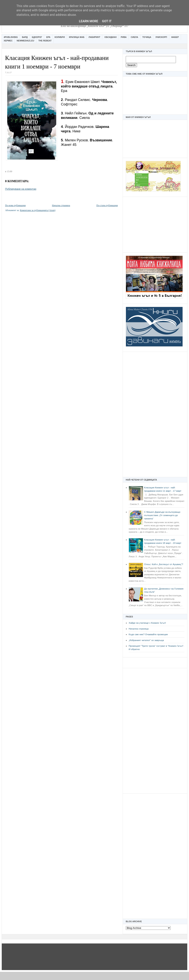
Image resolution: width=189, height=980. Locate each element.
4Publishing (11, 37)
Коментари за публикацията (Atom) (38, 210)
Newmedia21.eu (25, 41)
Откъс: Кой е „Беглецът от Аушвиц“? (164, 564)
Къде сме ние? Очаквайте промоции (148, 634)
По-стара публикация (107, 205)
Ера (48, 37)
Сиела (135, 37)
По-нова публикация (15, 205)
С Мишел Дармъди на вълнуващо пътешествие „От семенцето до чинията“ (162, 515)
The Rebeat (45, 41)
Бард (25, 37)
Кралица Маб (77, 37)
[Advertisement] (155, 224)
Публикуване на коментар (21, 189)
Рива (124, 37)
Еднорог (37, 37)
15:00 (9, 171)
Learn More (88, 21)
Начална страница (139, 629)
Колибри (60, 37)
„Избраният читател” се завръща (146, 640)
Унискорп (161, 37)
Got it (107, 21)
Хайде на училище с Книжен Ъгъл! (147, 623)
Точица (147, 37)
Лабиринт (94, 37)
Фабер (175, 37)
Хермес (8, 41)
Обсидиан (111, 37)
